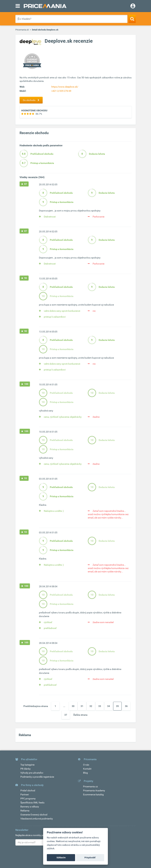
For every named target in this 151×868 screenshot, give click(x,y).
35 (117, 706)
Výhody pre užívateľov (32, 773)
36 (126, 706)
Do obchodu (32, 100)
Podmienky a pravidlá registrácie (37, 777)
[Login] (133, 6)
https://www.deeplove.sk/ (65, 87)
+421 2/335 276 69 (61, 91)
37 (66, 715)
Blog (85, 773)
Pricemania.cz (90, 786)
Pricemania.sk (22, 30)
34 (109, 706)
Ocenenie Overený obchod (34, 815)
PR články (26, 769)
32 (91, 706)
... (64, 706)
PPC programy (28, 799)
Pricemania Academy (94, 790)
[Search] (132, 19)
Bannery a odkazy (30, 807)
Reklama (25, 811)
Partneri (25, 795)
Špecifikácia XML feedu (32, 803)
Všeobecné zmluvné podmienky (37, 819)
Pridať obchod (28, 790)
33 (100, 706)
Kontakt (87, 769)
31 (82, 706)
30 (73, 706)
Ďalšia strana (80, 715)
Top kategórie (27, 765)
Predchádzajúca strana (36, 706)
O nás (86, 765)
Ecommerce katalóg (93, 795)
